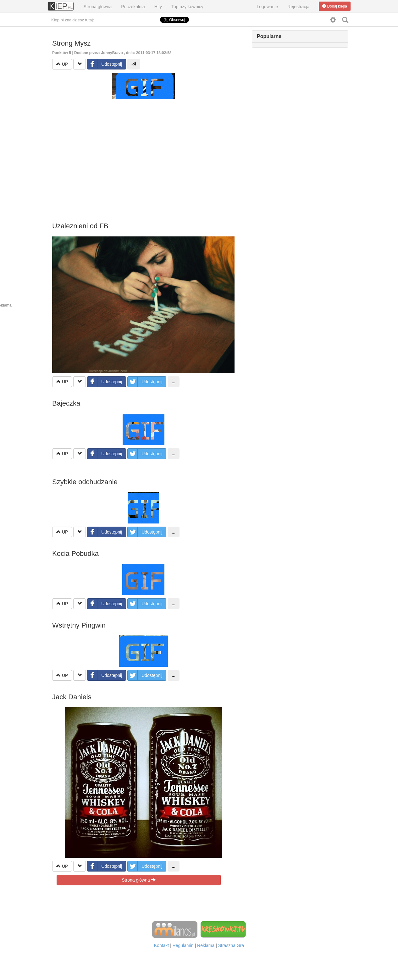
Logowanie (268, 7)
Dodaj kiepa (335, 6)
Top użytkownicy (187, 7)
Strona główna (98, 7)
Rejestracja (298, 7)
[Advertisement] (143, 153)
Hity (158, 7)
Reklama (206, 945)
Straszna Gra (231, 945)
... (174, 382)
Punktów (62, 53)
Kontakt (161, 945)
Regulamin (183, 945)
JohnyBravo (112, 53)
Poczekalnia (133, 7)
